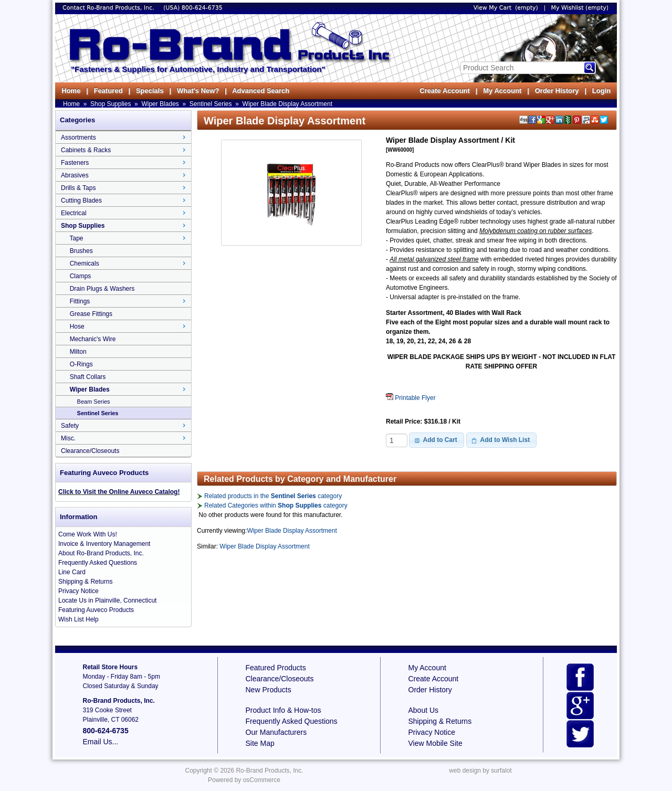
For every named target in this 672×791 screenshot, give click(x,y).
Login (601, 91)
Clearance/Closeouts (90, 451)
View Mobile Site (435, 743)
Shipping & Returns (85, 582)
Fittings (80, 301)
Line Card (72, 572)
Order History (556, 91)
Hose (77, 326)
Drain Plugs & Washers (102, 289)
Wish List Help (78, 619)
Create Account (445, 91)
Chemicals (85, 263)
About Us (424, 710)
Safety (70, 426)
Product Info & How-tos (283, 710)
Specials (150, 91)
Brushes (81, 251)
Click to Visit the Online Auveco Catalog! (119, 492)
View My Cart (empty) (506, 8)
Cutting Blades (81, 201)
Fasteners (75, 163)
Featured (108, 91)
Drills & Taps (78, 188)
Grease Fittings (91, 314)
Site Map (260, 743)
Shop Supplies (111, 104)
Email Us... (101, 742)
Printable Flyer (411, 398)
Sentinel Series (211, 104)
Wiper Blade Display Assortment (287, 104)
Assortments (78, 138)
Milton (78, 352)
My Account (502, 91)
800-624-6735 (202, 8)
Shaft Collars (88, 377)
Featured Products (276, 668)
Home (71, 91)
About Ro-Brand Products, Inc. (101, 553)
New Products (269, 690)
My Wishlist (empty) (580, 8)
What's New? (198, 91)
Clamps (81, 276)
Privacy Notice (78, 591)
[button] (437, 440)
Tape (76, 238)
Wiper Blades (160, 104)
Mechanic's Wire (93, 339)
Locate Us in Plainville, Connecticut (107, 600)
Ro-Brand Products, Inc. (269, 771)
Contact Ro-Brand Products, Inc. (109, 8)
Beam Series (94, 402)
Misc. (68, 438)
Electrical (74, 213)
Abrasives (75, 175)
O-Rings (81, 364)
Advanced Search (261, 91)
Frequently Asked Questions (98, 563)
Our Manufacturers (276, 732)
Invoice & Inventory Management (104, 544)
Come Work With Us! (88, 534)
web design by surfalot (480, 771)
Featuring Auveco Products (96, 610)
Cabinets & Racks (86, 150)
